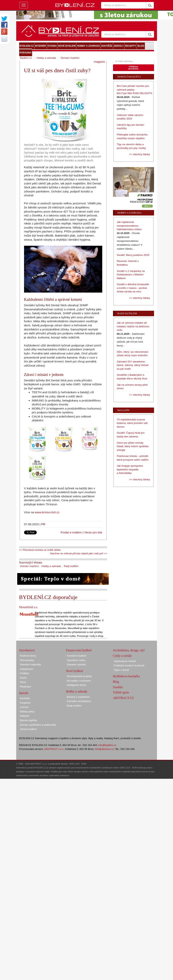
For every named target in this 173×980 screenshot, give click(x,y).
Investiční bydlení (77, 656)
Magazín (123, 410)
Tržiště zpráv (121, 692)
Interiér (24, 693)
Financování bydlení (79, 650)
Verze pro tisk (93, 532)
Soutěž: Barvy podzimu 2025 (133, 255)
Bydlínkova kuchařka (126, 676)
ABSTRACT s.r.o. (54, 749)
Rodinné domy (28, 656)
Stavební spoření (76, 664)
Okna (23, 682)
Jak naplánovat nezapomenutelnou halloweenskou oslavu (129, 226)
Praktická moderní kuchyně (129, 665)
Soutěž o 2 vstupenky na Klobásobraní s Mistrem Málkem (131, 275)
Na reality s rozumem (79, 681)
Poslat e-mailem (71, 532)
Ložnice (24, 707)
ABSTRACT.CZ (123, 698)
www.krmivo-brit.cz (47, 512)
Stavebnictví (27, 650)
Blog (116, 682)
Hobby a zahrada (51, 566)
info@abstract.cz (104, 749)
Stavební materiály (30, 664)
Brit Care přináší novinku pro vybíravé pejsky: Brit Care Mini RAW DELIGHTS (135, 90)
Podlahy (25, 673)
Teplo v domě (121, 670)
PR (43, 524)
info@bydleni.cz (107, 745)
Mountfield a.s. (29, 607)
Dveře (23, 678)
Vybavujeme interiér (125, 661)
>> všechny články (140, 154)
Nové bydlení (75, 671)
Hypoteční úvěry (76, 660)
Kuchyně (25, 698)
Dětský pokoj (27, 712)
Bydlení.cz (26, 58)
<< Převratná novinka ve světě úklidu (40, 550)
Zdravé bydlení (28, 729)
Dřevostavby (27, 660)
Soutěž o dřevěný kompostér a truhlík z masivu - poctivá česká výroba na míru (133, 288)
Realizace (26, 687)
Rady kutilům (71, 566)
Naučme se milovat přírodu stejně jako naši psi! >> (78, 553)
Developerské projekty (79, 676)
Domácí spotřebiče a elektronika (38, 725)
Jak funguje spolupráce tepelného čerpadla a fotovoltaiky (130, 469)
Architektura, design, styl (129, 650)
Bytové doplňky (29, 720)
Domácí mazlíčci (29, 566)
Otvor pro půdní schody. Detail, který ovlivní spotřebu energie (133, 446)
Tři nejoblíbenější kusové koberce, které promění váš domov (132, 423)
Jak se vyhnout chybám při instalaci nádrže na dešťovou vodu (133, 326)
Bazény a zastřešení (78, 697)
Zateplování (27, 669)
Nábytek (25, 716)
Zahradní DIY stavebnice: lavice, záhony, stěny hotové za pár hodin (133, 365)
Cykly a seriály (122, 656)
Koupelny (25, 703)
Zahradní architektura (79, 701)
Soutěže (118, 687)
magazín (99, 62)
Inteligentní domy (77, 685)
